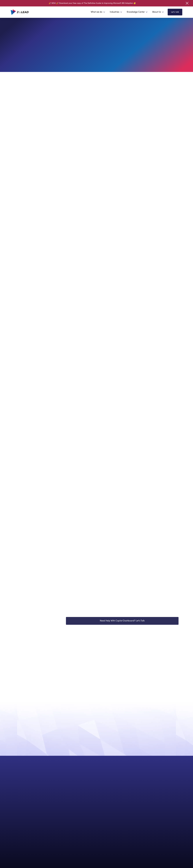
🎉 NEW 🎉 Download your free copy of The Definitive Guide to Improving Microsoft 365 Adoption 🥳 (92, 3)
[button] (98, 12)
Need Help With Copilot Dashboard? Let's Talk (122, 629)
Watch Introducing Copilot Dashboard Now (92, 615)
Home (18, 26)
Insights (31, 26)
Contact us (29, 767)
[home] (20, 12)
